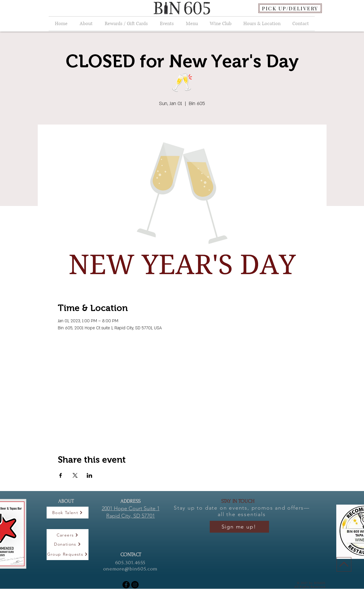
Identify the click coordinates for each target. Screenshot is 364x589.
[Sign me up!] (239, 527)
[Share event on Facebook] (61, 475)
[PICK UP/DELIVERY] (290, 8)
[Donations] (68, 544)
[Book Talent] (68, 513)
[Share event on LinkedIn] (90, 475)
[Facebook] (126, 585)
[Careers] (68, 535)
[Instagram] (135, 585)
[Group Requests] (68, 554)
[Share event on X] (75, 475)
